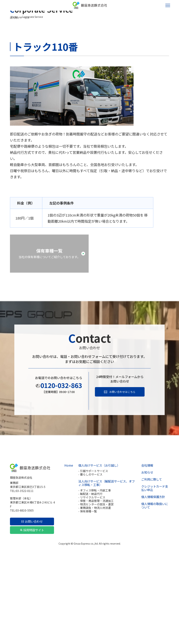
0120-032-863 (61, 471)
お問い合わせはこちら (122, 477)
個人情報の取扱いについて (155, 591)
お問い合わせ (31, 607)
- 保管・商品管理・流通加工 (95, 586)
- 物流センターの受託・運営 (95, 590)
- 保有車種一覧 (87, 597)
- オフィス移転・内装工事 (94, 576)
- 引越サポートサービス (92, 556)
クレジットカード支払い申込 (155, 574)
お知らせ (146, 558)
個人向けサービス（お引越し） (97, 551)
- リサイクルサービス (91, 583)
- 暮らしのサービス (90, 560)
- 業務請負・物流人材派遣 (94, 593)
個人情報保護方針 (152, 582)
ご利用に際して (151, 565)
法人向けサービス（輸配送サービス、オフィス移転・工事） (106, 569)
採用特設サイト (31, 616)
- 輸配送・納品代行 (90, 579)
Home (14, 60)
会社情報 (146, 551)
